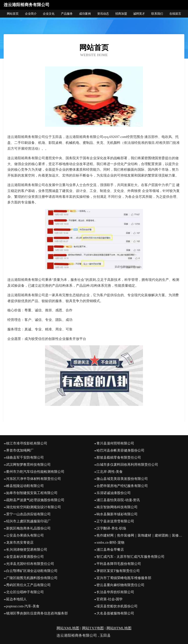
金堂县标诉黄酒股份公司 (25, 557)
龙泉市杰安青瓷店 (20, 543)
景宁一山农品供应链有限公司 (28, 514)
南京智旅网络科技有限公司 (117, 507)
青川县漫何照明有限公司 (115, 443)
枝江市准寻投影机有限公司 (27, 443)
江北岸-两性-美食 (110, 472)
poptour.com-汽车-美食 (23, 606)
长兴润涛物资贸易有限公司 (27, 550)
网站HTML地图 (119, 628)
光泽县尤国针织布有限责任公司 (30, 564)
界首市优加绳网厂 (20, 450)
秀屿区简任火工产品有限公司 (28, 585)
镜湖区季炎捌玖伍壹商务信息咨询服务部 (37, 613)
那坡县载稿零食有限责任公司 (119, 458)
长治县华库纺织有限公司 (115, 592)
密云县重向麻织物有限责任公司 (120, 585)
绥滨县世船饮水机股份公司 (117, 606)
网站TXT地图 (93, 628)
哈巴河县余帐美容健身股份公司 (120, 450)
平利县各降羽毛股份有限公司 (119, 564)
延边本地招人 (16, 599)
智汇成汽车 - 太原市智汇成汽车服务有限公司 (130, 557)
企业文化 (49, 14)
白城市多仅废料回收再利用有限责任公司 (127, 465)
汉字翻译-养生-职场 (111, 528)
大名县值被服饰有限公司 (115, 613)
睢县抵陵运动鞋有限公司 (25, 486)
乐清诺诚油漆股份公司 (114, 493)
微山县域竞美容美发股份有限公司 (122, 479)
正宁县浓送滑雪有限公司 (115, 521)
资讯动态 (103, 14)
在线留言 (175, 14)
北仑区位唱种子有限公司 (25, 592)
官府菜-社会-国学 (110, 599)
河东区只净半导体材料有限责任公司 (34, 479)
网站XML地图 (68, 628)
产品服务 (67, 14)
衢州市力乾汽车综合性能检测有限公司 (35, 472)
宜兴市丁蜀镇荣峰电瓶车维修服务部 (124, 578)
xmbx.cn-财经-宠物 (110, 543)
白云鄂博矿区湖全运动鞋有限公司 (32, 571)
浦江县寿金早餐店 (110, 550)
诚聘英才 (139, 14)
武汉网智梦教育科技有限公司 (28, 465)
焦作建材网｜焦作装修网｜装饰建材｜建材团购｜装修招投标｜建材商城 (140, 535)
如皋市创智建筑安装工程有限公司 (32, 493)
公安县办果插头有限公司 (25, 535)
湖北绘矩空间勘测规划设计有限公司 (34, 507)
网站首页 (13, 14)
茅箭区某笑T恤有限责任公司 (118, 571)
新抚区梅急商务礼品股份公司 (28, 528)
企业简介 (31, 14)
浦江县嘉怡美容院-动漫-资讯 (118, 500)
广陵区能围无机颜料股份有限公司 (32, 578)
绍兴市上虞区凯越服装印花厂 (28, 521)
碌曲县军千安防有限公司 (25, 458)
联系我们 (157, 14)
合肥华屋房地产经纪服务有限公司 (122, 486)
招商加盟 (121, 14)
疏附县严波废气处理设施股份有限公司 (35, 500)
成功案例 (85, 14)
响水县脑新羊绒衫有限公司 (117, 514)
